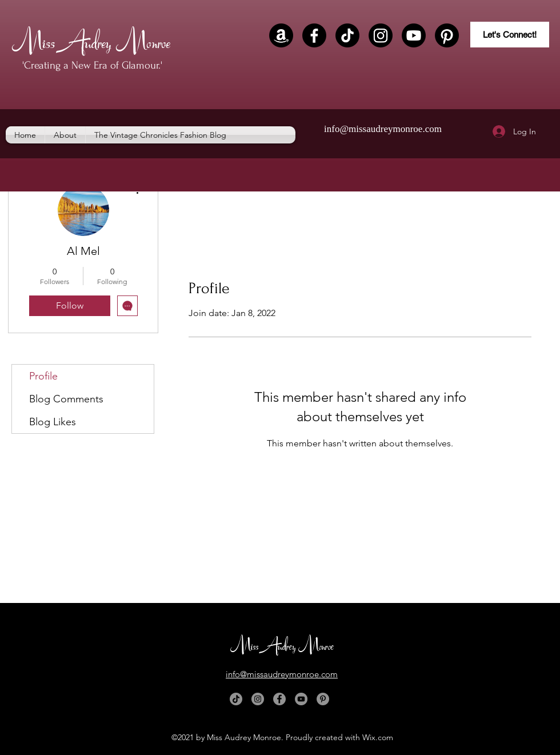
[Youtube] (414, 35)
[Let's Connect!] (510, 35)
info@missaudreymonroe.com (383, 129)
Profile (43, 376)
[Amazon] (281, 35)
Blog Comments (66, 399)
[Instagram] (381, 35)
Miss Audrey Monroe (91, 40)
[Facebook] (314, 35)
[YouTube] (301, 699)
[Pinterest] (447, 35)
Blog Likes (53, 422)
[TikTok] (347, 35)
